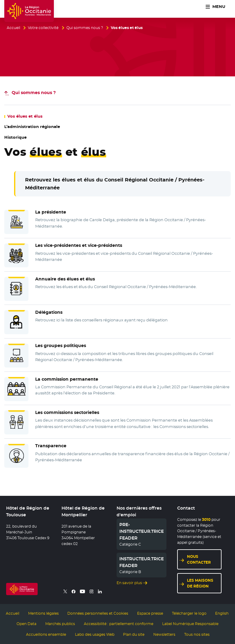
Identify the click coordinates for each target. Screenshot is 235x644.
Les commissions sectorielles (67, 412)
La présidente (51, 212)
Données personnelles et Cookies (98, 613)
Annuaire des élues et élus (65, 279)
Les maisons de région (200, 583)
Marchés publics (60, 624)
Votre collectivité (43, 28)
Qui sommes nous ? (85, 28)
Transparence (51, 446)
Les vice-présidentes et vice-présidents (79, 245)
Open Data (26, 624)
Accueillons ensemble (46, 634)
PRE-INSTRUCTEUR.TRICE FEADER (142, 531)
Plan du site (134, 634)
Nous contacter (199, 559)
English (222, 613)
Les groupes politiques (61, 346)
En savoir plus (129, 583)
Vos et (25, 116)
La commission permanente (67, 379)
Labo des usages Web (95, 634)
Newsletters (164, 634)
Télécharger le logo (189, 613)
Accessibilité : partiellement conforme (119, 624)
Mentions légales (43, 613)
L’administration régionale (32, 127)
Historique (15, 137)
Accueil (13, 28)
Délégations (49, 312)
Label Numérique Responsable (190, 624)
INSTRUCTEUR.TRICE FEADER (142, 562)
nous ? (34, 93)
